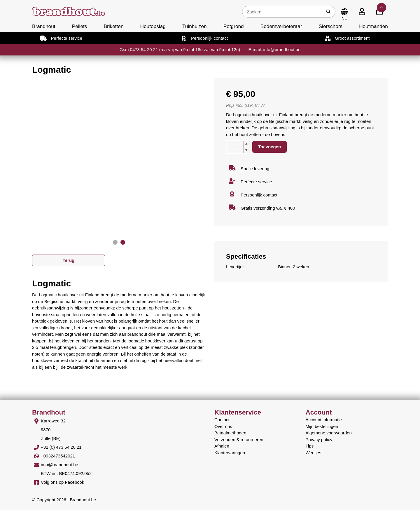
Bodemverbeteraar (281, 26)
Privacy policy (319, 439)
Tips (310, 446)
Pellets (80, 26)
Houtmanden (373, 26)
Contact (222, 420)
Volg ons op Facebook (62, 482)
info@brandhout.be (60, 465)
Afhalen (222, 446)
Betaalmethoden (230, 433)
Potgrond (234, 26)
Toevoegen (269, 147)
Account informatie (324, 420)
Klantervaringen (230, 453)
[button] (115, 242)
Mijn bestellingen (322, 426)
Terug (69, 260)
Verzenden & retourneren (239, 439)
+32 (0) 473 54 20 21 (61, 447)
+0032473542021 (58, 456)
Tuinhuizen (195, 26)
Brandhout (44, 26)
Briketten (113, 26)
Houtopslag (153, 26)
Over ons (223, 426)
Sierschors (331, 26)
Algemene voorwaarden (329, 433)
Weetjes (314, 453)
